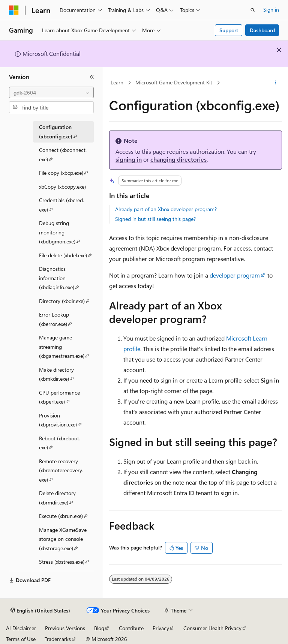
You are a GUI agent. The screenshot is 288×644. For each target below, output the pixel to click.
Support (229, 30)
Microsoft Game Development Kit (174, 82)
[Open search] (253, 10)
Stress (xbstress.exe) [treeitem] (66, 563)
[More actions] (275, 83)
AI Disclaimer (21, 628)
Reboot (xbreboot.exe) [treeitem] (60, 444)
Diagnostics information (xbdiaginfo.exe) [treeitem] (66, 279)
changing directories (178, 159)
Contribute (131, 628)
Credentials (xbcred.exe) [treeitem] (61, 206)
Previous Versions (65, 628)
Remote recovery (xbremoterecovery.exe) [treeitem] (61, 472)
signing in (129, 159)
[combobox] (51, 93)
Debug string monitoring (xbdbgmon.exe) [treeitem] (66, 234)
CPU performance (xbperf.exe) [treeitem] (66, 399)
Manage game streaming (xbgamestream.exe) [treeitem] (66, 348)
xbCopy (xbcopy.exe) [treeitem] (62, 187)
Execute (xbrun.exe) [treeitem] (66, 517)
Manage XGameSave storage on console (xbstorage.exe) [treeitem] (66, 540)
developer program (235, 275)
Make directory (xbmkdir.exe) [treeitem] (66, 376)
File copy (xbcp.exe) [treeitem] (66, 174)
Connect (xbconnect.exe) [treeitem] (63, 156)
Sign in (271, 10)
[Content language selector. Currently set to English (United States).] (40, 611)
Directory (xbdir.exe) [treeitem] (66, 302)
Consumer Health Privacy (212, 628)
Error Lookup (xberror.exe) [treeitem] (66, 320)
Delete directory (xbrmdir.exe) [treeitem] (66, 499)
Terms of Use (21, 639)
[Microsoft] (14, 10)
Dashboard (262, 30)
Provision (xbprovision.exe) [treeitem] (66, 421)
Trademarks (58, 639)
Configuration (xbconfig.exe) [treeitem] (66, 133)
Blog (99, 628)
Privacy (161, 628)
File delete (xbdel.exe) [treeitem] (66, 256)
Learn (117, 82)
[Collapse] (92, 77)
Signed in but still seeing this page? (155, 219)
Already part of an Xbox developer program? (166, 209)
